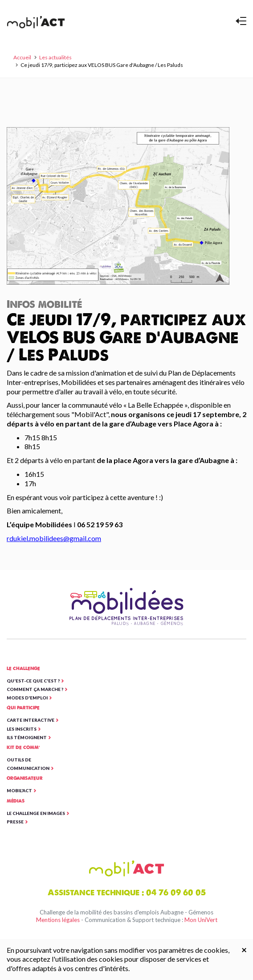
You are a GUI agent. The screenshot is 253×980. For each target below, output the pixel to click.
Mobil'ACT (19, 790)
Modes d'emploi (27, 698)
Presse (15, 822)
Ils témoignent (27, 737)
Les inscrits (22, 729)
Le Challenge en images (36, 813)
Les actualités (55, 57)
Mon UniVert (201, 920)
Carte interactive (31, 720)
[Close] (244, 949)
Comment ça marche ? (35, 689)
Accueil (22, 57)
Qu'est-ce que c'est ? (33, 681)
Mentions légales (58, 920)
